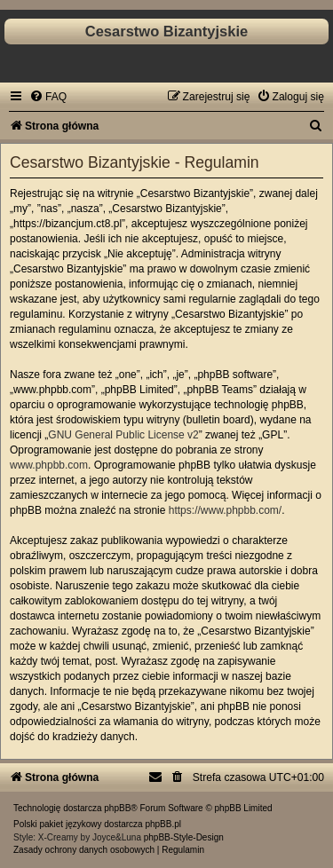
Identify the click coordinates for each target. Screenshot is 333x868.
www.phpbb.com (49, 465)
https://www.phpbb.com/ (225, 510)
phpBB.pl (163, 824)
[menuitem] (48, 97)
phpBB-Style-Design (184, 837)
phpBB (117, 808)
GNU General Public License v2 (123, 435)
